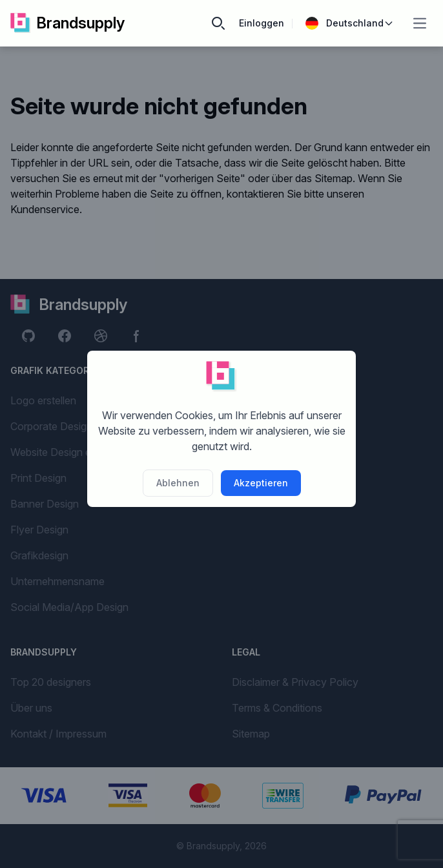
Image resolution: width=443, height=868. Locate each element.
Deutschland (350, 23)
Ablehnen (178, 483)
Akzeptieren (261, 483)
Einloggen (262, 23)
